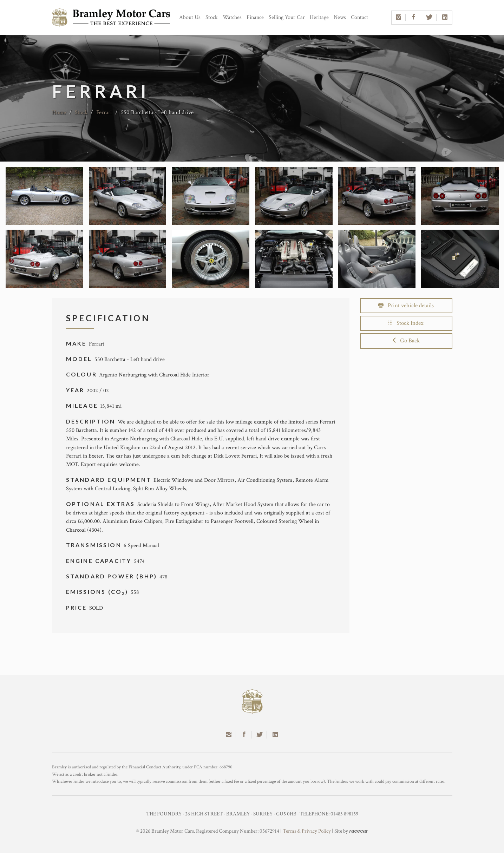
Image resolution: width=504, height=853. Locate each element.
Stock (212, 17)
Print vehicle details (406, 306)
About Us (190, 17)
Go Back (406, 341)
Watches (232, 17)
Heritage (319, 17)
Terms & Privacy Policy (307, 831)
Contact (359, 17)
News (340, 17)
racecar (358, 831)
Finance (255, 17)
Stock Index (406, 323)
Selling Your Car (287, 17)
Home (59, 112)
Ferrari (104, 112)
